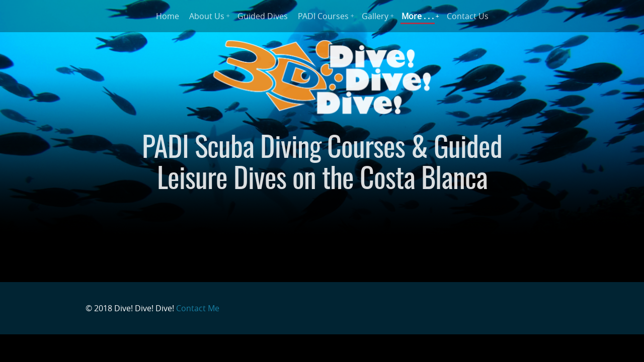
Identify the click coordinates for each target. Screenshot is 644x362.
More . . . (418, 16)
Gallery (375, 16)
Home (168, 16)
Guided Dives (263, 16)
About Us (207, 16)
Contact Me (198, 308)
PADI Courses (323, 16)
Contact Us (468, 16)
